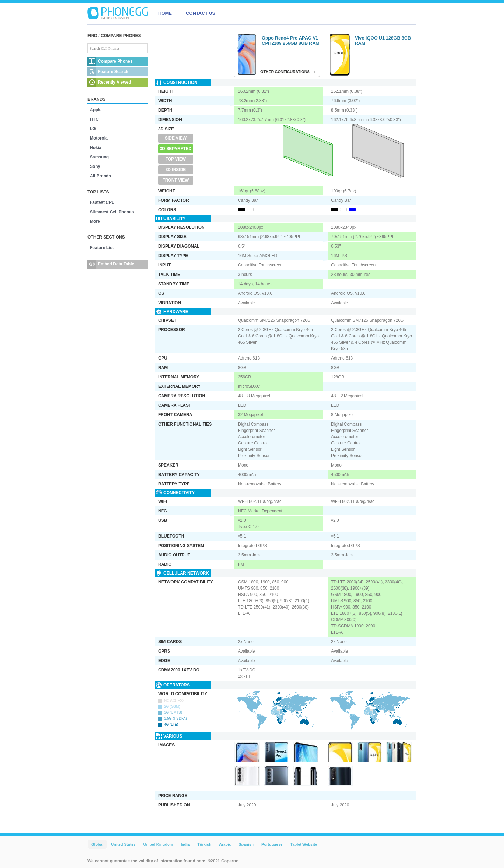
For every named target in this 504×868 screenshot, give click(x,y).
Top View (176, 159)
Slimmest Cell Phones (112, 212)
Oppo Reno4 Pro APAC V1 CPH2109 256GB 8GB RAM (291, 41)
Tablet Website (304, 844)
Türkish (204, 844)
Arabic (225, 844)
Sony (95, 166)
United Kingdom (158, 844)
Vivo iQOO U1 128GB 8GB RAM (383, 41)
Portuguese (272, 844)
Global (97, 844)
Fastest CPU (102, 202)
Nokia (96, 148)
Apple (96, 110)
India (185, 844)
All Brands (100, 176)
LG (93, 129)
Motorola (99, 138)
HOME (165, 13)
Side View (176, 138)
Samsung (99, 157)
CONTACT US (201, 13)
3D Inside (176, 170)
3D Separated (176, 149)
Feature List (102, 248)
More (95, 221)
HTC (94, 119)
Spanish (246, 844)
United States (123, 844)
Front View (176, 180)
